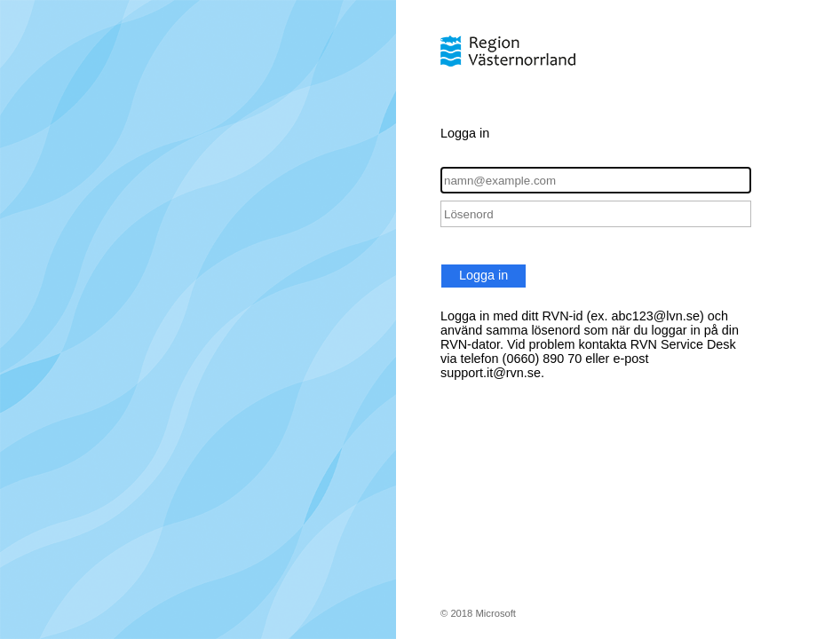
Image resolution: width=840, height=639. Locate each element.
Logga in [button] (483, 275)
